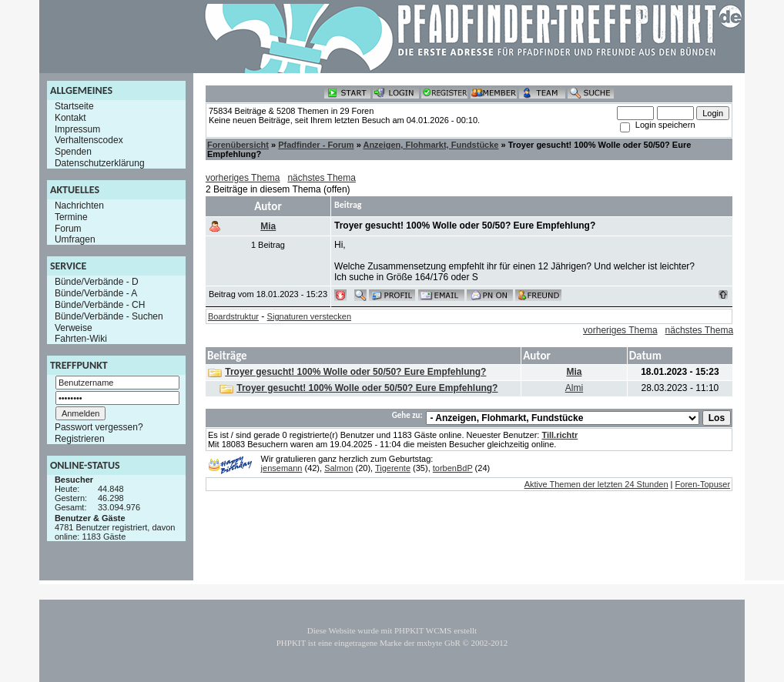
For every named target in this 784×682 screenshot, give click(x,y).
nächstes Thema (322, 178)
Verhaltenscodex (89, 140)
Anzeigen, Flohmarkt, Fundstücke (431, 145)
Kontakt (70, 118)
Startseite (74, 106)
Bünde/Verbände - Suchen (109, 316)
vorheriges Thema (243, 178)
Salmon (338, 468)
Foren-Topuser (703, 484)
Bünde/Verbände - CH (100, 305)
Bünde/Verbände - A (96, 293)
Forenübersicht (238, 145)
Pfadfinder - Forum (316, 145)
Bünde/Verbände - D (97, 282)
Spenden (73, 152)
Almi (574, 388)
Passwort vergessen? (99, 427)
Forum (68, 228)
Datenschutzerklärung (100, 163)
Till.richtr (560, 435)
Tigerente (393, 468)
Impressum (77, 129)
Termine (71, 217)
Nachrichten (79, 206)
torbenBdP (453, 468)
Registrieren (80, 439)
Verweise (74, 327)
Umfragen (75, 239)
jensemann (282, 468)
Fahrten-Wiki (81, 339)
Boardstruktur (233, 316)
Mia (268, 226)
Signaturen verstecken (309, 316)
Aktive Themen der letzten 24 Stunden (596, 484)
